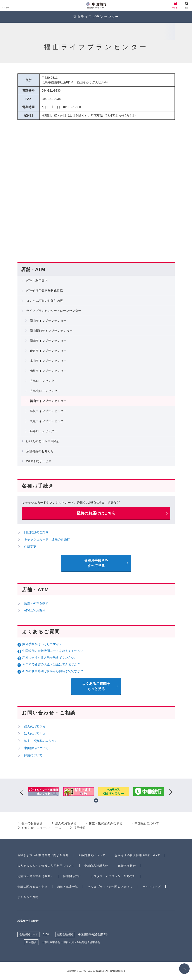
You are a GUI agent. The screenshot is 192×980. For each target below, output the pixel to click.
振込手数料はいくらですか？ (42, 644)
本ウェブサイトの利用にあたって (110, 887)
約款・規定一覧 (68, 887)
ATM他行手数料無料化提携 (45, 291)
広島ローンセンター (43, 381)
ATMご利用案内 (37, 281)
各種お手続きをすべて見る (96, 563)
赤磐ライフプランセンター (48, 371)
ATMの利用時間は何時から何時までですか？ (53, 671)
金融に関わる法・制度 (33, 887)
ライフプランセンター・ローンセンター (54, 311)
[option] (44, 792)
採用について (33, 755)
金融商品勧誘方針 (96, 866)
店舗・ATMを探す (36, 603)
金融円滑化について (92, 855)
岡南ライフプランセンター (48, 341)
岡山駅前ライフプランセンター (51, 331)
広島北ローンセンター (45, 391)
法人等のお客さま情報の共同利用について (46, 866)
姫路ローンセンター (43, 431)
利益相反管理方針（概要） (36, 876)
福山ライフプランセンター (48, 401)
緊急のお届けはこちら (96, 513)
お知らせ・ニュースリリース (41, 828)
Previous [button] (22, 792)
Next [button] (170, 792)
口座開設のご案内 (36, 532)
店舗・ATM (33, 269)
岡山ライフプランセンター (48, 321)
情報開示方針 (72, 876)
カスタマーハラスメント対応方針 (113, 876)
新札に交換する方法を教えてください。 (50, 658)
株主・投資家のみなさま (41, 741)
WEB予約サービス (39, 461)
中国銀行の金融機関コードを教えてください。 (54, 651)
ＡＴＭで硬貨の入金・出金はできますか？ (51, 664)
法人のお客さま (35, 734)
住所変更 (30, 547)
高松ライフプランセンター (48, 411)
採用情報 (80, 828)
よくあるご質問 (28, 897)
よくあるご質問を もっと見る (96, 686)
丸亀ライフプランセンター (48, 421)
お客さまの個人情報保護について (138, 855)
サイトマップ (152, 887)
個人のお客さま (35, 726)
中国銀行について (36, 748)
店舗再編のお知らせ (40, 451)
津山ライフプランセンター (48, 361)
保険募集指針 (127, 866)
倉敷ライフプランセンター (48, 351)
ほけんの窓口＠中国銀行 (43, 441)
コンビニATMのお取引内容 (45, 301)
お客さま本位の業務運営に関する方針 (43, 855)
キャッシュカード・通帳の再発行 (47, 539)
